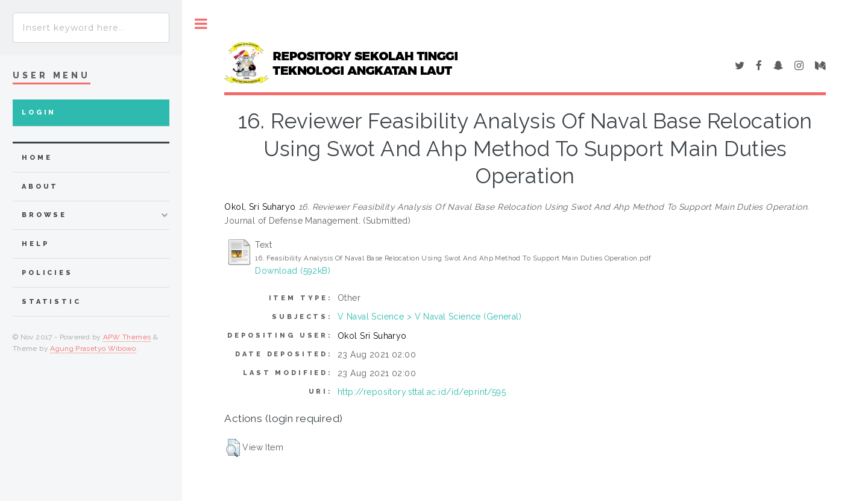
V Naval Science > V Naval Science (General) (429, 317)
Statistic (52, 302)
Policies (47, 273)
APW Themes (127, 337)
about (40, 187)
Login (39, 112)
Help (35, 244)
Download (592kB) (293, 271)
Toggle (201, 24)
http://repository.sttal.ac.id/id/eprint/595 (422, 392)
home (37, 158)
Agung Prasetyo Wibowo (93, 348)
